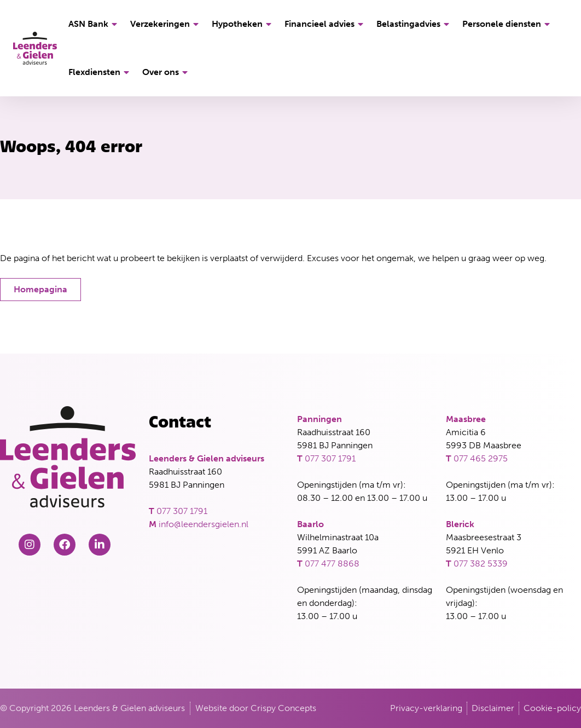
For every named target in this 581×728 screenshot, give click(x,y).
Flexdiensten (100, 72)
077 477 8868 (332, 564)
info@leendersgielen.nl (204, 524)
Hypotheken (243, 24)
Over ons (167, 72)
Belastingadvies (414, 24)
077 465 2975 (481, 458)
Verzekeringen (166, 24)
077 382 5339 (481, 564)
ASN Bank (94, 24)
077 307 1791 (182, 511)
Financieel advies (326, 24)
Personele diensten (508, 24)
